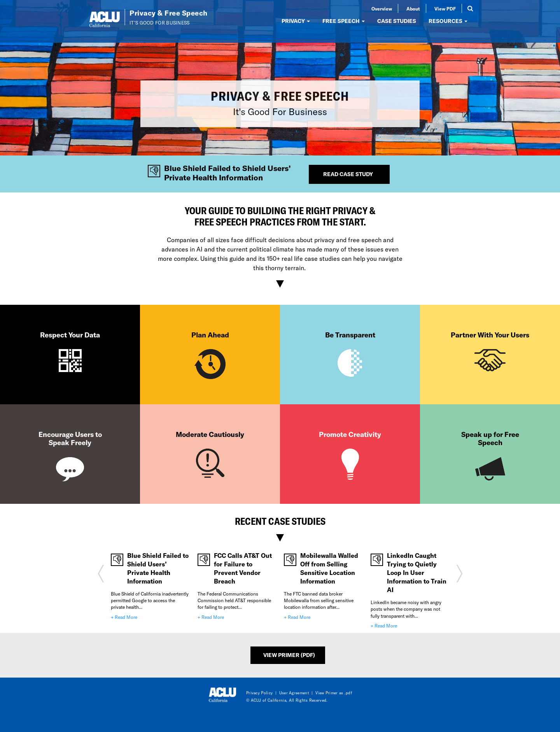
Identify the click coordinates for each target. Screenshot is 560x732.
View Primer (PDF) (289, 655)
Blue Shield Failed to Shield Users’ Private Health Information (158, 568)
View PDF (445, 9)
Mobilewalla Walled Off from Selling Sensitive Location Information (329, 568)
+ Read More (124, 617)
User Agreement (294, 693)
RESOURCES (448, 21)
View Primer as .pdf (334, 693)
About (413, 9)
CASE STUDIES (397, 21)
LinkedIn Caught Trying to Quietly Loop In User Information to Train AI (417, 572)
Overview (382, 9)
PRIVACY (296, 21)
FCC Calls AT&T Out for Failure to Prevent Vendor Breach (243, 568)
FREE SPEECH (344, 21)
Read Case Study (348, 174)
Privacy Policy (259, 693)
